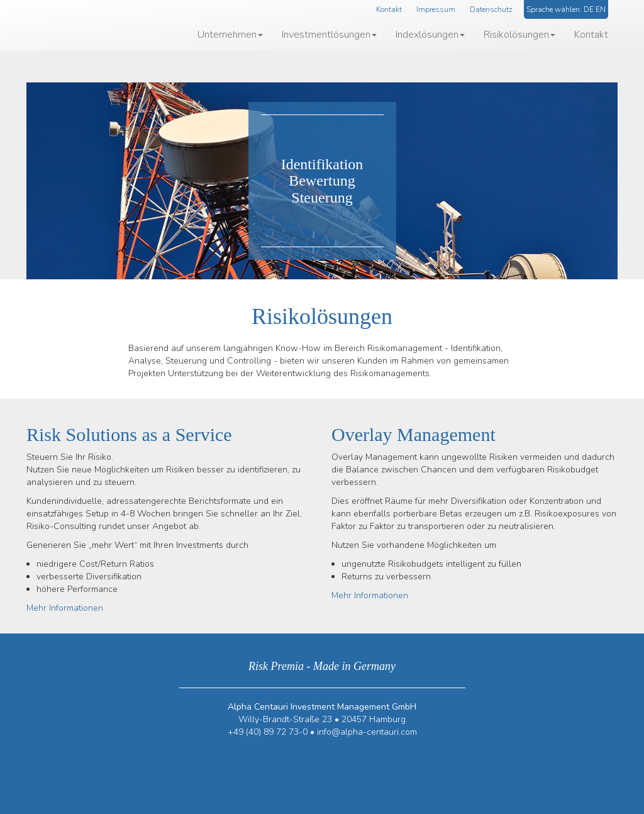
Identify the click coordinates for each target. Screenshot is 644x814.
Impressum (436, 9)
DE (589, 9)
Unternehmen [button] (230, 35)
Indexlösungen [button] (430, 35)
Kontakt (389, 9)
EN (601, 9)
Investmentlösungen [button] (329, 35)
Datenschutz (491, 9)
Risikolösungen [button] (519, 35)
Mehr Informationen (65, 608)
